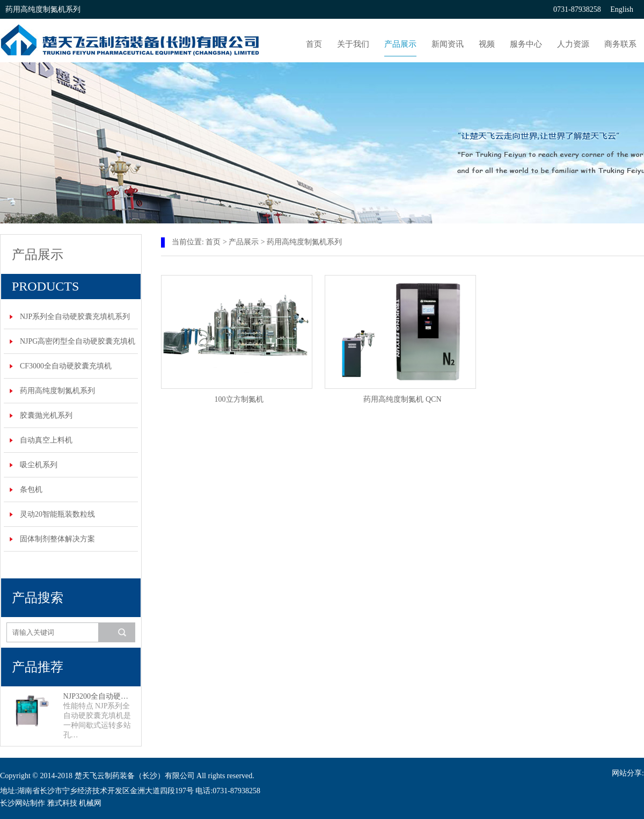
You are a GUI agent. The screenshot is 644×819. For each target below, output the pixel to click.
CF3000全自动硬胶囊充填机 (66, 366)
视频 (487, 44)
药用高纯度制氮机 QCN (402, 399)
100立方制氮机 (239, 399)
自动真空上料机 (46, 440)
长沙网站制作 (23, 803)
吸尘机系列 (39, 465)
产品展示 (400, 44)
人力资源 (573, 44)
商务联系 (620, 44)
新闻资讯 (448, 44)
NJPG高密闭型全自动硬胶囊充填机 (78, 341)
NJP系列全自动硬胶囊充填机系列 (75, 317)
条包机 (31, 490)
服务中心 (526, 44)
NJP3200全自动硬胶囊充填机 (99, 696)
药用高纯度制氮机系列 (57, 391)
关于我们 (353, 44)
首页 (314, 44)
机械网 (90, 803)
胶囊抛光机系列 (46, 415)
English (622, 9)
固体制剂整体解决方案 (57, 539)
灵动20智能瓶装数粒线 (57, 514)
